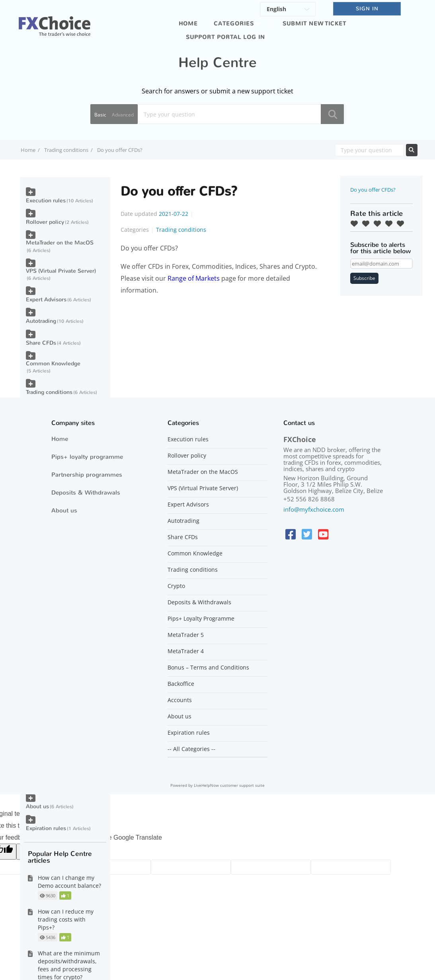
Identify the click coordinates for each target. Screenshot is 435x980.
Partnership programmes (87, 475)
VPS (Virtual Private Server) (61, 271)
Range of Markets (194, 278)
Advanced (123, 115)
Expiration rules (46, 828)
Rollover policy (45, 222)
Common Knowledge (53, 364)
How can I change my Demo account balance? (69, 882)
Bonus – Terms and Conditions (208, 668)
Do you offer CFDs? (373, 190)
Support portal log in (225, 37)
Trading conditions (66, 150)
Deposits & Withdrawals (86, 493)
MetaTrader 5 (186, 635)
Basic (100, 115)
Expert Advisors (46, 300)
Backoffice (181, 684)
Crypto (176, 586)
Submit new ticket (314, 24)
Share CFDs (41, 343)
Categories (234, 24)
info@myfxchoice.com (314, 509)
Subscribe (364, 278)
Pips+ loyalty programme (87, 457)
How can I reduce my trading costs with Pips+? (66, 919)
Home (188, 24)
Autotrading (41, 321)
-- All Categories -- (191, 749)
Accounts (180, 700)
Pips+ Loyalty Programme (201, 619)
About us (37, 806)
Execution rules (46, 201)
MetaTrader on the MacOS (60, 243)
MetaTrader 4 (186, 651)
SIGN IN (367, 9)
